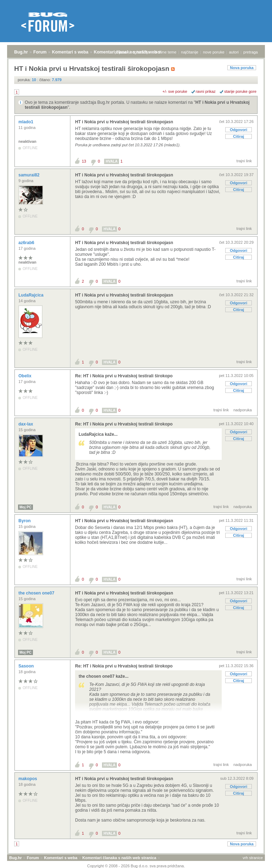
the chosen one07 (37, 593)
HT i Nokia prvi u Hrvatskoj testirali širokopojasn (124, 122)
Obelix (25, 376)
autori (234, 52)
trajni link (244, 161)
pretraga (251, 52)
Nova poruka (242, 68)
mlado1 (26, 122)
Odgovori (239, 130)
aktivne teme (165, 52)
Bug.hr (21, 52)
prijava (120, 52)
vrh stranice (253, 858)
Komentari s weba (70, 52)
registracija (140, 52)
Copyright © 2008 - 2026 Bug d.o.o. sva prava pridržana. (136, 866)
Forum (40, 52)
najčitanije (190, 52)
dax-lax (26, 424)
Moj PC (25, 507)
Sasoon (27, 666)
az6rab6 (27, 243)
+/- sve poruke (175, 91)
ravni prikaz (206, 91)
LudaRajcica (32, 295)
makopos (28, 779)
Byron (25, 521)
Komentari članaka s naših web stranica (119, 858)
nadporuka (243, 410)
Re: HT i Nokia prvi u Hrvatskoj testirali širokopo (124, 376)
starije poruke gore (240, 91)
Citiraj (239, 136)
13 (84, 161)
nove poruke (214, 52)
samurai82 (30, 175)
